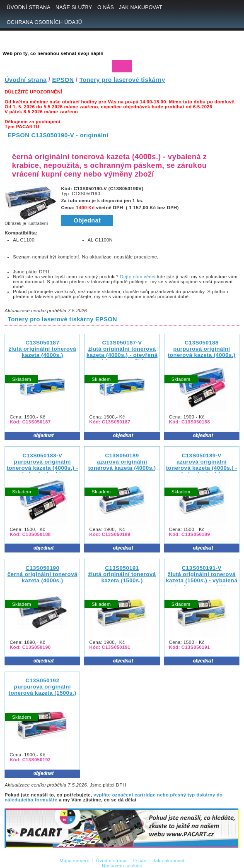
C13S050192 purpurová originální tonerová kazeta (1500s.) (42, 687)
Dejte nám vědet (139, 277)
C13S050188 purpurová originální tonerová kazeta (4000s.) (202, 349)
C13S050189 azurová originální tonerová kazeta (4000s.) (122, 462)
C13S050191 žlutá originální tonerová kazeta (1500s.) (122, 574)
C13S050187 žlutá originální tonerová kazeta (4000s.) (42, 349)
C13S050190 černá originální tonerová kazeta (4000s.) (42, 574)
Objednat (87, 220)
